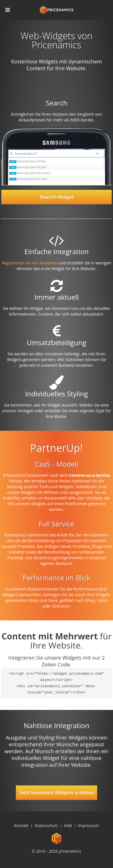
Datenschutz (46, 825)
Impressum (88, 825)
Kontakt (21, 825)
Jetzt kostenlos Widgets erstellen (57, 793)
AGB (68, 825)
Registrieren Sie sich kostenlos (30, 263)
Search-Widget (56, 197)
